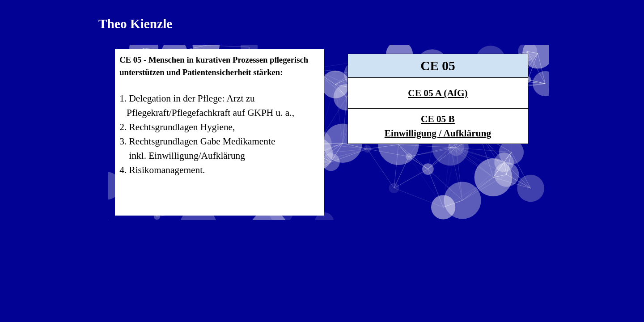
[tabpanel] (220, 132)
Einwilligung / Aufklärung (438, 133)
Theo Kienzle (135, 24)
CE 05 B (438, 119)
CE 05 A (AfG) (438, 93)
